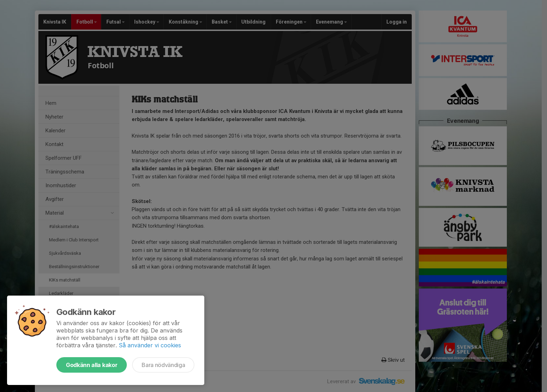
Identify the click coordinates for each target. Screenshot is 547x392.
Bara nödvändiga (163, 365)
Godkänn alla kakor (92, 365)
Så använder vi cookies (150, 345)
